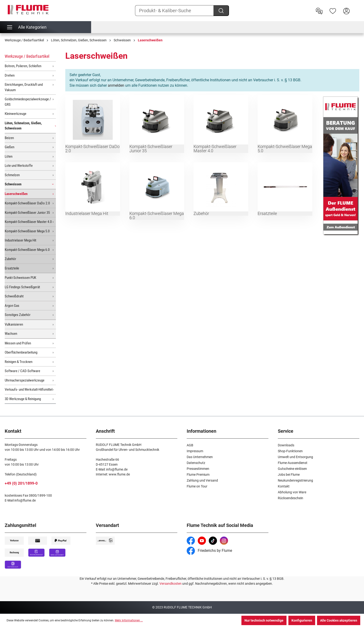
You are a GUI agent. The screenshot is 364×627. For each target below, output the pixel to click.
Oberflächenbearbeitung (21, 352)
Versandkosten (170, 584)
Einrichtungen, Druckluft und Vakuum (24, 87)
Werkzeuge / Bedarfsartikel (27, 56)
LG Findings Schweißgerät (22, 287)
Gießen (10, 147)
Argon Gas (12, 306)
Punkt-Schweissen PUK (20, 278)
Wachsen (11, 334)
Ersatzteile (12, 268)
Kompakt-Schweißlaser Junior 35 (27, 213)
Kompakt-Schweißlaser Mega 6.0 (27, 250)
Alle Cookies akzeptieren (339, 620)
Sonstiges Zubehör (18, 315)
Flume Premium (198, 475)
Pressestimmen (198, 469)
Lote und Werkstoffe (19, 166)
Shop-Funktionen (290, 451)
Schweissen (13, 184)
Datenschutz (196, 463)
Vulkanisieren (14, 324)
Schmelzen (12, 175)
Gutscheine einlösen (292, 469)
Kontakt (284, 486)
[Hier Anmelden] (346, 11)
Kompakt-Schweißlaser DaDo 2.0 (27, 203)
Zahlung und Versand (202, 480)
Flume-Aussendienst (293, 463)
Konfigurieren (302, 620)
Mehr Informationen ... (129, 620)
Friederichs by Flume (209, 551)
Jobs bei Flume (289, 475)
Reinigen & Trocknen (19, 362)
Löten (9, 156)
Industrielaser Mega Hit (20, 240)
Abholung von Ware (292, 492)
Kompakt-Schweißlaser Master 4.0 (28, 222)
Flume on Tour (197, 486)
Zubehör (10, 259)
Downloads (286, 445)
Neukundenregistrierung (295, 480)
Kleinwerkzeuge (15, 114)
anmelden (116, 85)
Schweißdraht (14, 296)
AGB (190, 445)
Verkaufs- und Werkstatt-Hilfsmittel (29, 389)
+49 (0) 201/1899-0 (21, 483)
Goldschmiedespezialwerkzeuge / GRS (28, 102)
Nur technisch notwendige (264, 620)
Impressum (195, 451)
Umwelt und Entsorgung (295, 457)
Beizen (9, 138)
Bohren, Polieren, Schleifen (23, 66)
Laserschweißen (16, 194)
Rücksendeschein (290, 498)
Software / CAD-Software (22, 371)
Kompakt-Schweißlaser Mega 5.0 (27, 231)
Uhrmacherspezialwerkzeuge (25, 380)
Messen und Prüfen (18, 343)
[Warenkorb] (356, 7)
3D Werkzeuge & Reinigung (23, 399)
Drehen (10, 75)
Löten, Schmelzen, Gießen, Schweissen (23, 126)
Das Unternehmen (200, 457)
